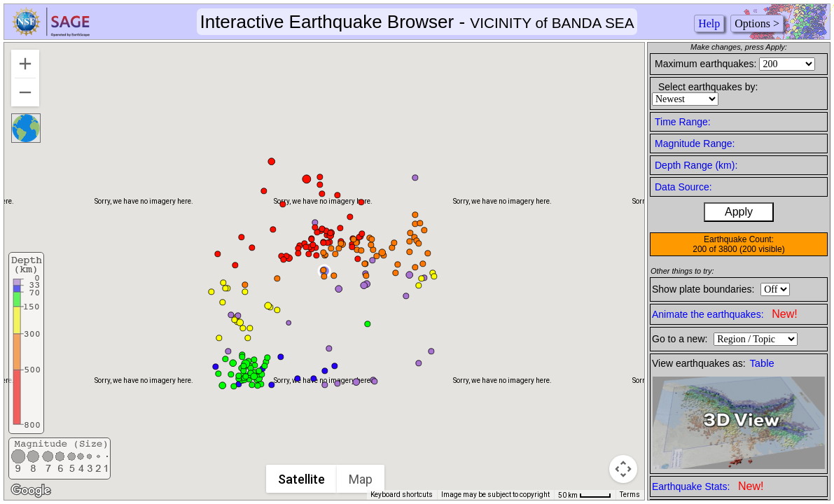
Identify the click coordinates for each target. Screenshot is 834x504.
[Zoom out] (25, 92)
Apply (739, 212)
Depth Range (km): (696, 165)
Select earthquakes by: (708, 87)
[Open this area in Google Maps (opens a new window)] (31, 491)
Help (709, 23)
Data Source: (683, 187)
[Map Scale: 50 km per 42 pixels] (585, 495)
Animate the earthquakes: (725, 314)
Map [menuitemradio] (361, 479)
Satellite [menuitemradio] (301, 479)
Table (762, 363)
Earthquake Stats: (708, 486)
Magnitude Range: (695, 143)
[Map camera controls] (623, 469)
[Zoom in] (25, 64)
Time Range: (683, 122)
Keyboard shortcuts (402, 495)
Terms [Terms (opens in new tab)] (630, 495)
